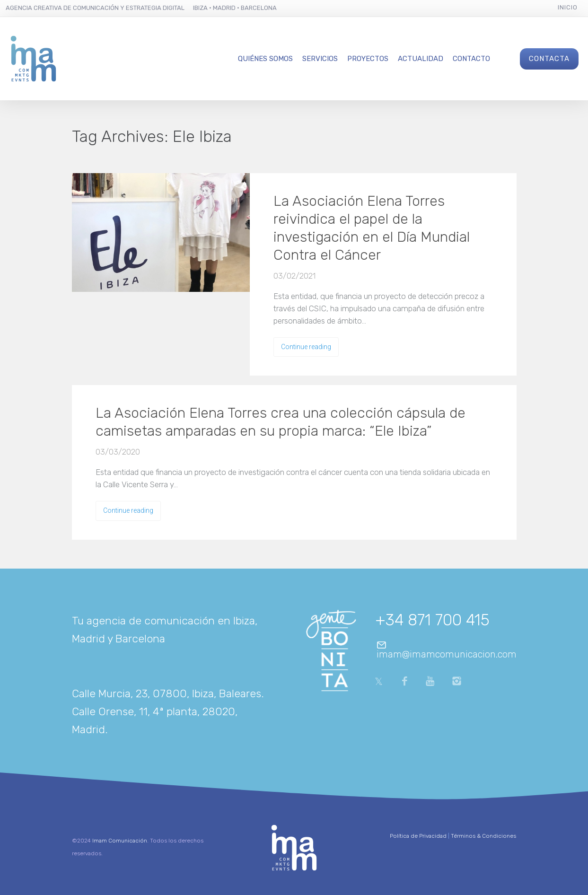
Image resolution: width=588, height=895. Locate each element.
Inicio (568, 7)
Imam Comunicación (120, 841)
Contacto (471, 59)
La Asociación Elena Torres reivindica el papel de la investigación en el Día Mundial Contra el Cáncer (372, 228)
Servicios (320, 59)
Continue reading (306, 347)
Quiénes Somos (265, 59)
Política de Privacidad (418, 836)
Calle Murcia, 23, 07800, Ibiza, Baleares (167, 693)
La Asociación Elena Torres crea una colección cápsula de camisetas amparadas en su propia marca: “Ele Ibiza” (281, 422)
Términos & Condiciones (483, 836)
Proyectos (368, 59)
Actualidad (421, 59)
